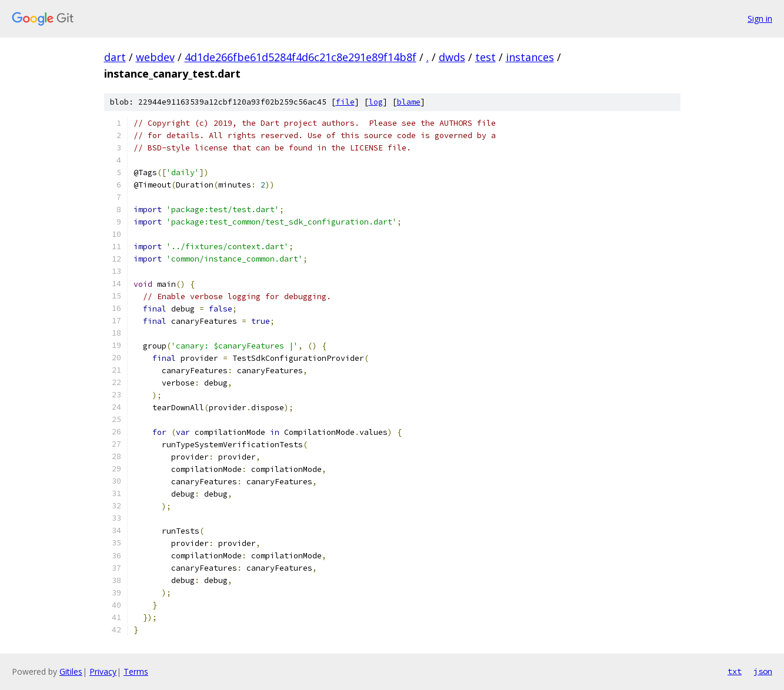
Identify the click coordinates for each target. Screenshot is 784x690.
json (763, 671)
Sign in (760, 19)
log (376, 102)
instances (530, 57)
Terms (136, 671)
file (345, 102)
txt (735, 671)
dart (115, 57)
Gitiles (71, 671)
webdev (155, 57)
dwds (452, 57)
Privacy (103, 671)
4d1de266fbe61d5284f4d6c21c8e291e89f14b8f (301, 57)
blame (409, 102)
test (486, 57)
